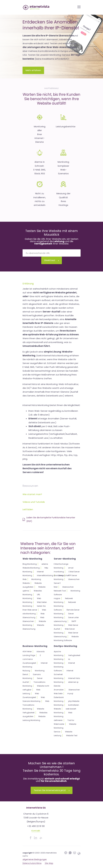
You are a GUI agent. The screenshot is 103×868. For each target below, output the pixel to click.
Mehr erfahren (33, 70)
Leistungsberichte (66, 126)
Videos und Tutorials (34, 502)
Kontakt (36, 831)
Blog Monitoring (30, 564)
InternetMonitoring (45, 575)
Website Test (72, 735)
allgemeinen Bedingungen (35, 859)
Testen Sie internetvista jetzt (52, 790)
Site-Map (49, 863)
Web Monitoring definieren (63, 716)
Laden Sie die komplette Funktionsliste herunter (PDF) (49, 519)
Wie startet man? (32, 494)
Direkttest (52, 260)
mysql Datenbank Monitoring (63, 697)
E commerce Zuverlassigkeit (32, 659)
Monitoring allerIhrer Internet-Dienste (40, 134)
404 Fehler (27, 652)
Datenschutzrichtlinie (32, 863)
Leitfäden (28, 509)
